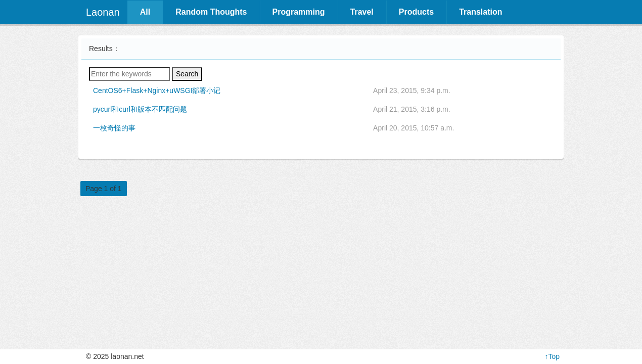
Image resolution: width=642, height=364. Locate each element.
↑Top (552, 356)
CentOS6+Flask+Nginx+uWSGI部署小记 (157, 90)
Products (416, 12)
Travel (362, 12)
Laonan (103, 12)
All (145, 12)
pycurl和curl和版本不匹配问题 (140, 109)
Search (187, 74)
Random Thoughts (211, 12)
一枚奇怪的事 (114, 128)
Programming (299, 12)
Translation (480, 12)
